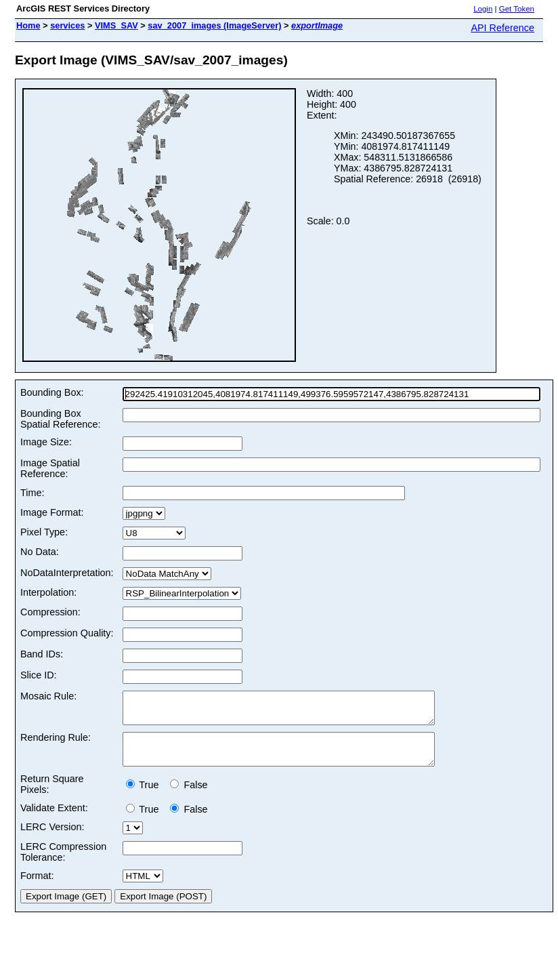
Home (28, 25)
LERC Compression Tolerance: (63, 864)
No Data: (40, 552)
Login (483, 9)
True (145, 797)
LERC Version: (52, 839)
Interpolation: (48, 592)
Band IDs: (42, 654)
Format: (37, 888)
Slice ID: (39, 675)
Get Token (517, 9)
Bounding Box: (52, 392)
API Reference (502, 28)
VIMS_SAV (116, 25)
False (189, 797)
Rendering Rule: (56, 743)
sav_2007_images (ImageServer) (214, 25)
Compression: (50, 612)
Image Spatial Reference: (50, 468)
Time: (32, 493)
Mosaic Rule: (48, 696)
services (67, 25)
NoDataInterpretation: (67, 573)
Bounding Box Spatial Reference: (60, 419)
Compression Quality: (67, 633)
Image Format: (52, 512)
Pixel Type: (44, 532)
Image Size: (46, 442)
